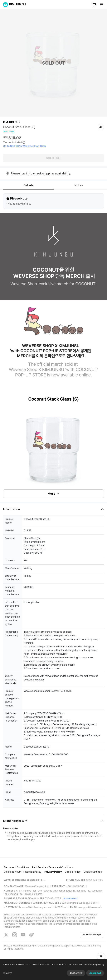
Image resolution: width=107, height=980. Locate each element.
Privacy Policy (53, 872)
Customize (76, 973)
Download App (92, 935)
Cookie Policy (73, 872)
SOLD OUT (53, 158)
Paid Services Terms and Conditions (53, 867)
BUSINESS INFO (71, 898)
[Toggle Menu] (102, 5)
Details (28, 185)
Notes (79, 185)
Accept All (95, 973)
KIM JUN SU (11, 122)
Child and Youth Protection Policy (23, 872)
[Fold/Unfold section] (53, 509)
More (54, 494)
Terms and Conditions (16, 867)
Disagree (8, 973)
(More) (100, 964)
